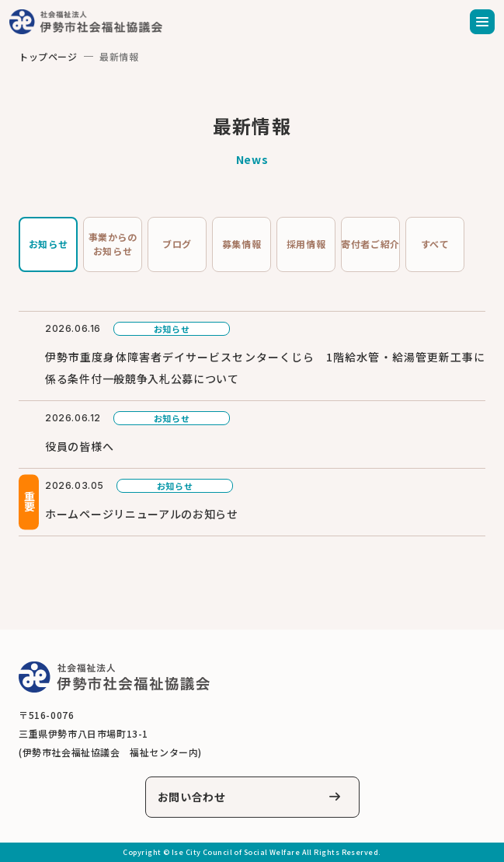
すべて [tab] (435, 244)
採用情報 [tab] (306, 244)
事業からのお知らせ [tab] (113, 244)
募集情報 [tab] (242, 244)
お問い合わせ (192, 797)
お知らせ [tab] (48, 244)
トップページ (48, 56)
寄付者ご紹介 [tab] (370, 244)
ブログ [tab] (177, 244)
